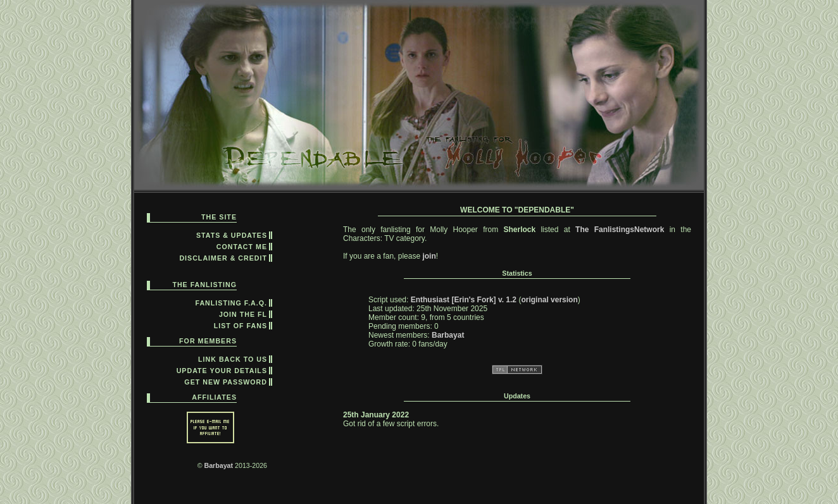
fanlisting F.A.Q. (232, 303)
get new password (226, 382)
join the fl (243, 314)
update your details (222, 371)
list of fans (241, 326)
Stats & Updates (232, 235)
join (429, 256)
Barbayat (218, 465)
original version (549, 300)
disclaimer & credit (223, 258)
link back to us (233, 359)
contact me (242, 247)
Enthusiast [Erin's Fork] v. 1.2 (464, 300)
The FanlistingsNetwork (620, 230)
